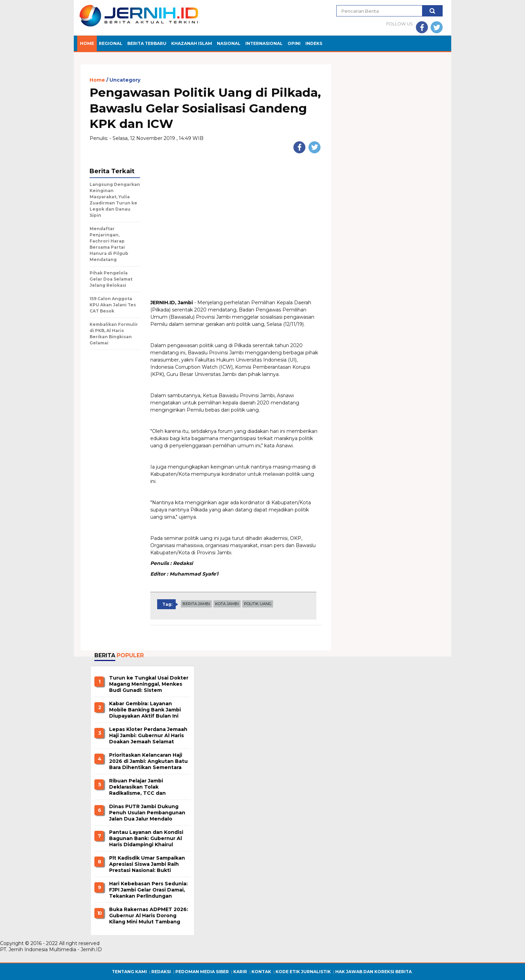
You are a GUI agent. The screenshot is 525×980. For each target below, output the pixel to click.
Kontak (261, 972)
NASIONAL (229, 43)
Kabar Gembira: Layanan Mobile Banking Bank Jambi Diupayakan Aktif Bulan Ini (145, 710)
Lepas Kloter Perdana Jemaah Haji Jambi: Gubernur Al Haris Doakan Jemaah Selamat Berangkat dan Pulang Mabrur (148, 736)
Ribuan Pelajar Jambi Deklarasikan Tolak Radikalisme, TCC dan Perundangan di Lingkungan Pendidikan (146, 787)
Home (87, 43)
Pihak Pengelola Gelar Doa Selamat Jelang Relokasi (111, 279)
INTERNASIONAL (264, 43)
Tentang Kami (129, 972)
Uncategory (125, 80)
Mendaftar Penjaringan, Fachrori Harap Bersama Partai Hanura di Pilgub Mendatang (109, 244)
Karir (240, 972)
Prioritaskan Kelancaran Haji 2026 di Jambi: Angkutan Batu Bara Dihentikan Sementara (148, 761)
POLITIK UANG (258, 604)
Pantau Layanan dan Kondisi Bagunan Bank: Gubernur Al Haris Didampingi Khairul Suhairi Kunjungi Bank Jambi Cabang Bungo (146, 839)
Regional (111, 43)
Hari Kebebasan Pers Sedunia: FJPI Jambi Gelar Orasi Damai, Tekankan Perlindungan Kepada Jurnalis (148, 890)
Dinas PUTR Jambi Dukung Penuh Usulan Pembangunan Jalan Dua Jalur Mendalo (147, 813)
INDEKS (314, 43)
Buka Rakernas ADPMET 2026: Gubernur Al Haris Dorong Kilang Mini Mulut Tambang (149, 916)
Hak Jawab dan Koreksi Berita (374, 972)
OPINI (294, 43)
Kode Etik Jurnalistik (303, 972)
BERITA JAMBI (196, 604)
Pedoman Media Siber (202, 972)
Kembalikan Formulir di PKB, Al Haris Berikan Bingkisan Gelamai (114, 334)
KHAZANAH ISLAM (192, 43)
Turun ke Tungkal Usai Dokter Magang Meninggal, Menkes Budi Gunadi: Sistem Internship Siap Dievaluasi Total (149, 684)
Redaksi (161, 972)
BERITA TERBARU (147, 43)
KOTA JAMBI (227, 604)
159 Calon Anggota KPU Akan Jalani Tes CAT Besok (113, 305)
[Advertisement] (236, 250)
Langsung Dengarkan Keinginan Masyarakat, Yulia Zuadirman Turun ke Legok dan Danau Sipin (115, 200)
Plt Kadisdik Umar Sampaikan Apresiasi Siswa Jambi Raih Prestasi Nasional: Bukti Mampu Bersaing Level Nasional (147, 864)
